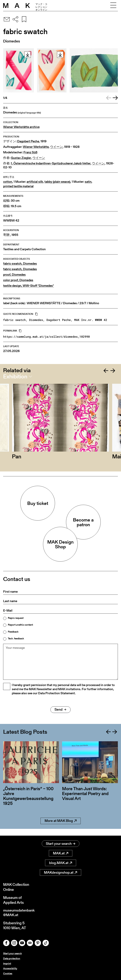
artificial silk (35, 182)
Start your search (61, 844)
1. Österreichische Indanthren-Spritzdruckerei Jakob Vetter (51, 163)
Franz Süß (30, 152)
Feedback (13, 632)
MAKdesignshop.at (60, 873)
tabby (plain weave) (57, 182)
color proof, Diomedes (18, 280)
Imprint (7, 964)
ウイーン (56, 147)
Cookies (8, 973)
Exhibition (15, 376)
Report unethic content (20, 625)
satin (88, 182)
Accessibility (10, 969)
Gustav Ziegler (21, 158)
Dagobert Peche (28, 141)
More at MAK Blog (61, 828)
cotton (8, 182)
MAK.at (61, 853)
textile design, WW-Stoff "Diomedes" (29, 286)
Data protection (12, 959)
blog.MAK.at (61, 863)
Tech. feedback (16, 639)
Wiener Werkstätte (36, 147)
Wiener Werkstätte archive (21, 127)
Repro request (16, 618)
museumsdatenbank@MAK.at (20, 913)
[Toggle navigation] (113, 6)
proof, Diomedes (14, 275)
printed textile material (18, 186)
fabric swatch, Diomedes (20, 264)
